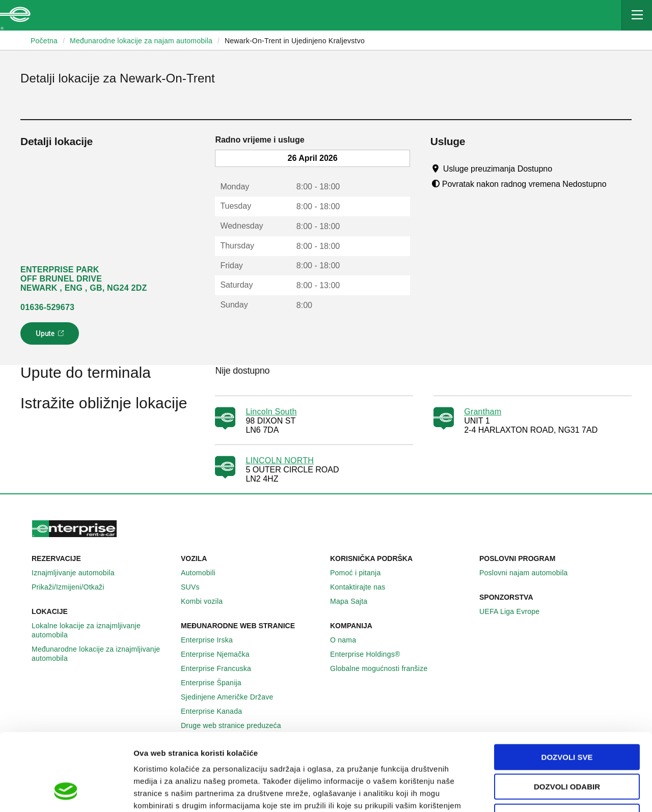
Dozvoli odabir (567, 718)
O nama (349, 640)
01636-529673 (47, 307)
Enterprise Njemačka (221, 654)
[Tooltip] (562, 169)
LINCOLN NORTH (280, 460)
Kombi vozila (207, 601)
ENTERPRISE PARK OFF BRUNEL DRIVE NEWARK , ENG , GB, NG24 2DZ (84, 279)
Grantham (483, 412)
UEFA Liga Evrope (515, 611)
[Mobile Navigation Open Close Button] (637, 15)
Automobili (204, 573)
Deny (567, 747)
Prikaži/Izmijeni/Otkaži (74, 587)
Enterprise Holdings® (371, 654)
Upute (51, 337)
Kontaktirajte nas (363, 587)
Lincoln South (271, 412)
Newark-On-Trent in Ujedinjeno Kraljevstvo (295, 41)
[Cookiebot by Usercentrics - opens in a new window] (66, 792)
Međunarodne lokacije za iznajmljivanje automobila (102, 654)
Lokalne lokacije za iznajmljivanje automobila (102, 630)
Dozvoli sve (567, 688)
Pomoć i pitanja (361, 573)
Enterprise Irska (212, 640)
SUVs (196, 587)
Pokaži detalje (524, 792)
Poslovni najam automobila (529, 573)
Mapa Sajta (354, 601)
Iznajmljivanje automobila (79, 573)
